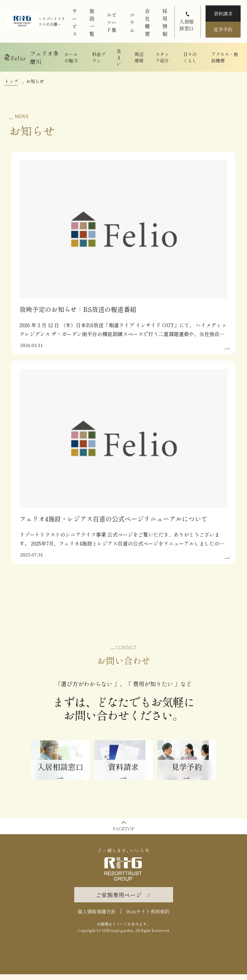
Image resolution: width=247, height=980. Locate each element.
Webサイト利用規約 (148, 917)
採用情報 (165, 22)
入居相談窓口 (187, 25)
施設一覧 (92, 22)
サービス (75, 22)
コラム (132, 22)
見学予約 (223, 29)
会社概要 (147, 22)
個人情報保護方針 (97, 917)
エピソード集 (112, 22)
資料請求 (223, 14)
